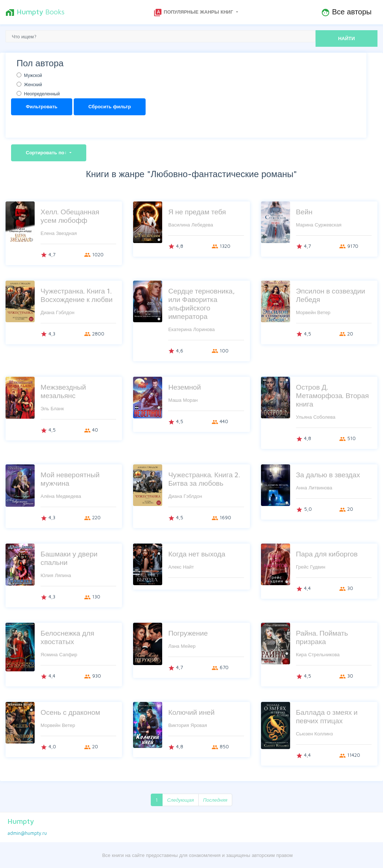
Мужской (33, 75)
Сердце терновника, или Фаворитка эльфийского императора (201, 303)
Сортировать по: (47, 152)
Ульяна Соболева (316, 417)
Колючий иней (191, 712)
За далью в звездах (328, 475)
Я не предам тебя (197, 212)
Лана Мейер (182, 646)
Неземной (184, 387)
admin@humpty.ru (27, 833)
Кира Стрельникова (318, 654)
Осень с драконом (70, 712)
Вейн (304, 212)
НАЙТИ (346, 38)
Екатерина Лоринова (191, 329)
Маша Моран (183, 400)
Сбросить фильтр (110, 106)
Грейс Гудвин (311, 567)
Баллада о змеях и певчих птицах (327, 716)
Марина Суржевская (319, 225)
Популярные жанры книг (194, 13)
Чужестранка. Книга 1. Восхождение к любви (76, 295)
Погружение (188, 633)
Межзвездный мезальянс (63, 391)
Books (35, 12)
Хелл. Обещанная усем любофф (70, 216)
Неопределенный (42, 94)
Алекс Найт (181, 567)
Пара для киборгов (327, 554)
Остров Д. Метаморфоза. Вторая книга (332, 395)
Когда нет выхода (197, 554)
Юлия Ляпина (56, 575)
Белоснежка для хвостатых (67, 637)
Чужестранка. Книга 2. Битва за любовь (204, 479)
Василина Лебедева (191, 225)
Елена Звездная (59, 233)
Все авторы (346, 12)
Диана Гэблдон (58, 312)
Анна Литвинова (314, 488)
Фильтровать (42, 106)
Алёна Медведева (61, 496)
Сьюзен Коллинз (314, 734)
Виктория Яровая (187, 725)
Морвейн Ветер (313, 312)
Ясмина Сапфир (59, 654)
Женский (33, 85)
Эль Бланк (52, 408)
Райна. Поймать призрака (322, 637)
